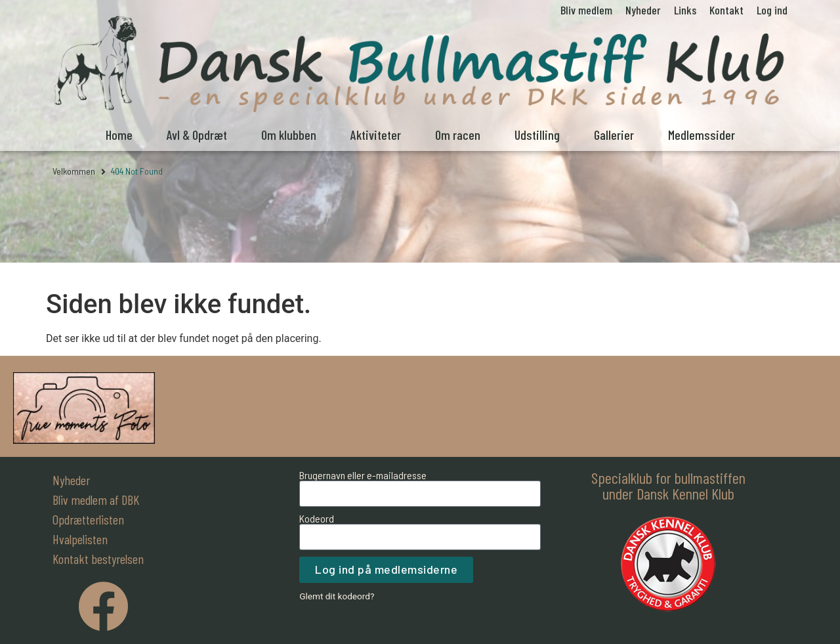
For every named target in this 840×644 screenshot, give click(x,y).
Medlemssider (702, 135)
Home (119, 135)
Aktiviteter (376, 135)
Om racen (458, 135)
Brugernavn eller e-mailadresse (363, 475)
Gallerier (614, 135)
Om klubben (289, 135)
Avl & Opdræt (197, 135)
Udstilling (537, 135)
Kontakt (726, 10)
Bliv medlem (586, 10)
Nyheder (643, 10)
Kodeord (317, 519)
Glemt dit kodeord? (337, 596)
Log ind (772, 10)
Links (685, 10)
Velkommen (74, 171)
